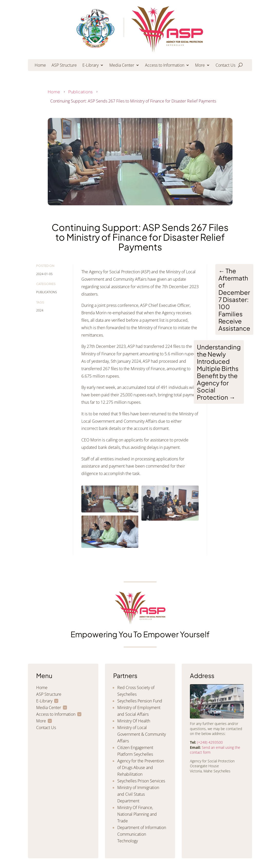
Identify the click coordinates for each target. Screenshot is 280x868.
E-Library (90, 66)
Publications (80, 92)
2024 (40, 310)
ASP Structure (64, 66)
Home (40, 66)
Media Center (122, 66)
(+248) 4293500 (210, 742)
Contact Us (225, 66)
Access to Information (165, 66)
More (200, 66)
